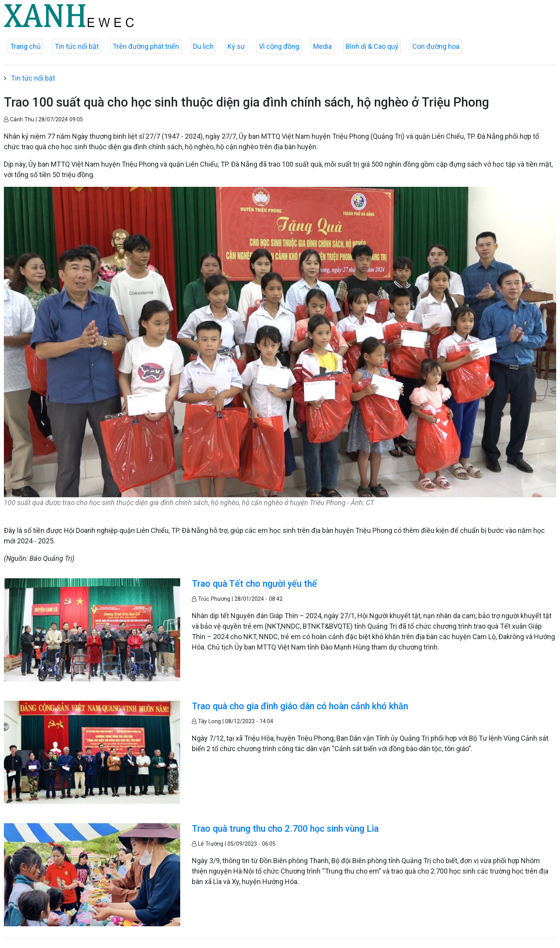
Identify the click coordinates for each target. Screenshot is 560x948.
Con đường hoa (436, 46)
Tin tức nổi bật (77, 46)
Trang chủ (25, 46)
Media (322, 46)
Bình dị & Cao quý (372, 46)
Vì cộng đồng (279, 46)
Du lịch (203, 46)
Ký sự (236, 46)
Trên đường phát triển (146, 46)
